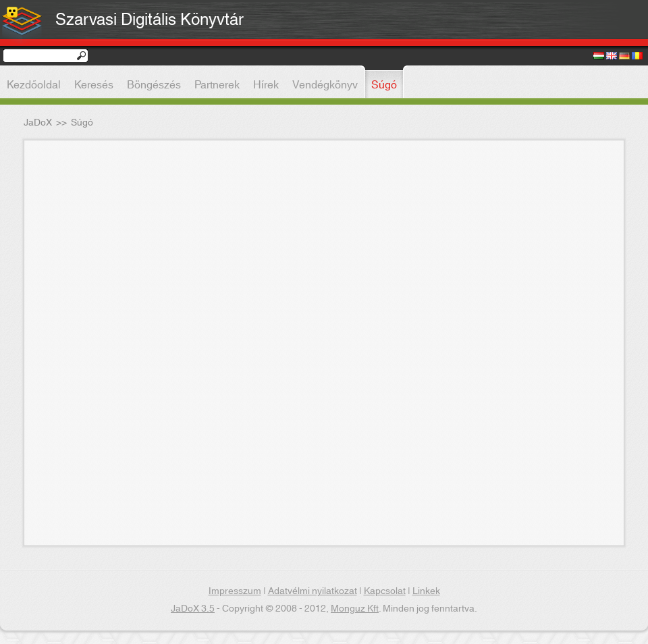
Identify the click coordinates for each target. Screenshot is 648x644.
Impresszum (235, 591)
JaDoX (38, 123)
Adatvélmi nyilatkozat (313, 591)
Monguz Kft (355, 609)
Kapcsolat (385, 591)
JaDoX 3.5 (193, 609)
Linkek (426, 591)
